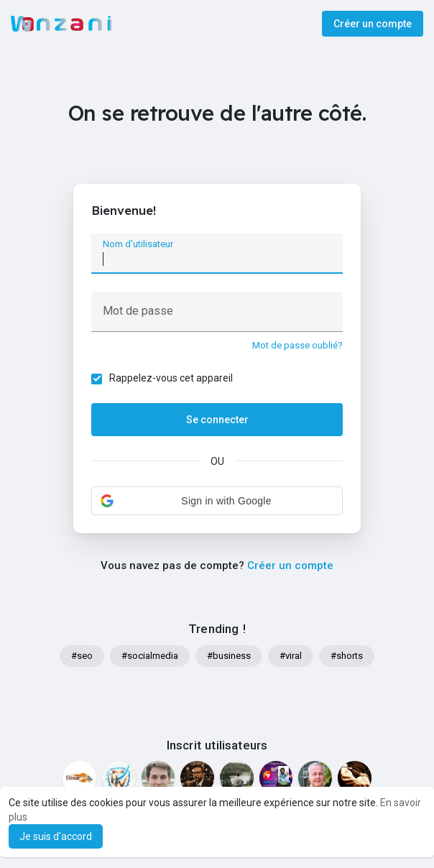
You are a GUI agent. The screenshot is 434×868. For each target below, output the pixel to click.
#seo (82, 656)
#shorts (347, 656)
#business (229, 656)
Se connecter (217, 420)
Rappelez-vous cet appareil (171, 378)
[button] (217, 501)
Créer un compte (373, 24)
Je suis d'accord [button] (56, 836)
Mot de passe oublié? (297, 345)
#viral (291, 656)
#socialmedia (150, 656)
